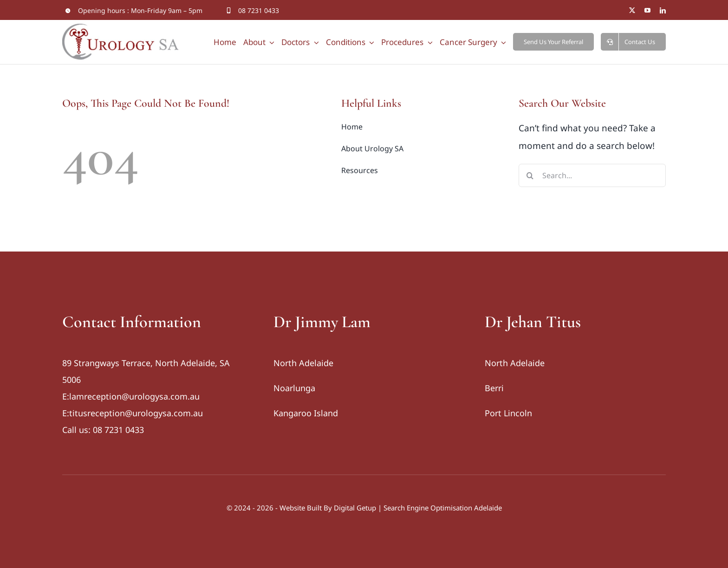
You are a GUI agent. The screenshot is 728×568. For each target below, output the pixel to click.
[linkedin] (663, 10)
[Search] (530, 175)
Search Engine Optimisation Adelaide (443, 508)
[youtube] (647, 10)
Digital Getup (355, 508)
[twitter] (632, 10)
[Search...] (592, 175)
